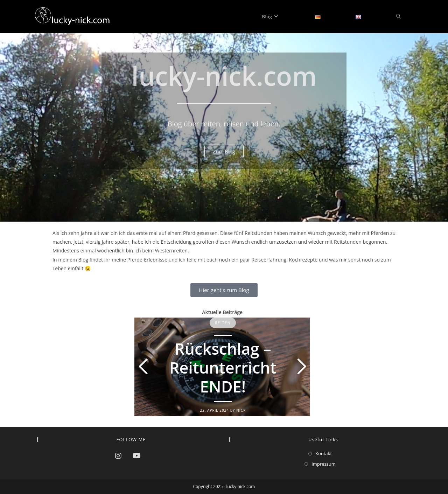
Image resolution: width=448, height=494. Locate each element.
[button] (143, 367)
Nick (241, 410)
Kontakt (324, 453)
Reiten (223, 323)
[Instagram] (118, 456)
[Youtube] (137, 456)
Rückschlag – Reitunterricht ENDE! (223, 367)
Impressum (324, 464)
